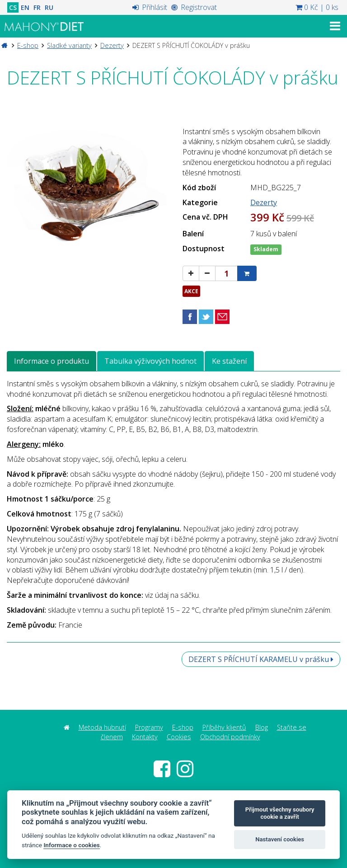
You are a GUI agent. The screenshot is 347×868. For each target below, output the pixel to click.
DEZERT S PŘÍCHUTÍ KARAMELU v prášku (261, 659)
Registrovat (194, 7)
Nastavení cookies (280, 839)
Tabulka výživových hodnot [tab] (150, 361)
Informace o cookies (71, 845)
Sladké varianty (69, 45)
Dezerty (112, 45)
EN (25, 7)
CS (13, 7)
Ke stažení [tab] (229, 361)
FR (37, 7)
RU (49, 7)
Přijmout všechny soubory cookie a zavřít (280, 813)
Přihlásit (150, 7)
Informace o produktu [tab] (52, 361)
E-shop (28, 45)
